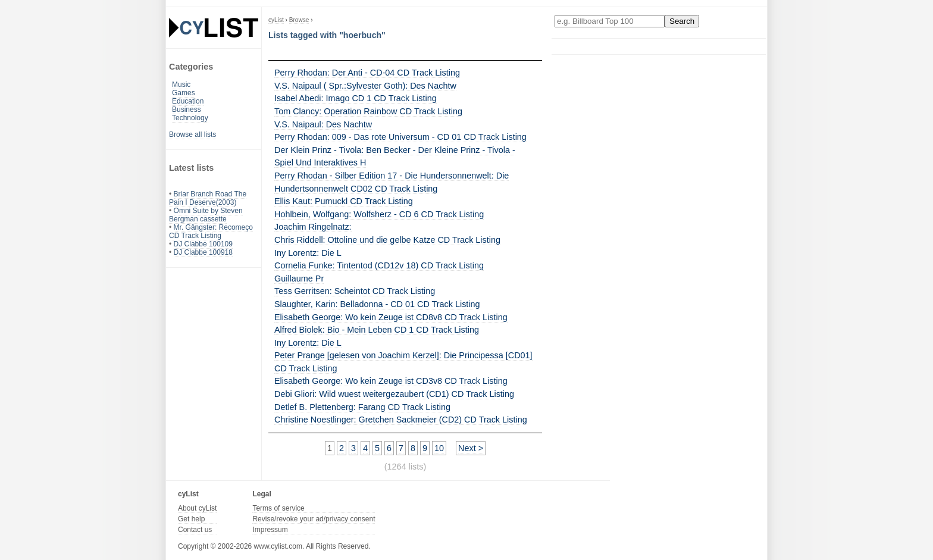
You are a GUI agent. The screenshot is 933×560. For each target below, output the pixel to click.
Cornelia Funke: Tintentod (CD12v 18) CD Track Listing (379, 265)
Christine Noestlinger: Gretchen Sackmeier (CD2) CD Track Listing (401, 420)
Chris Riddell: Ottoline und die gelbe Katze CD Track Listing (387, 240)
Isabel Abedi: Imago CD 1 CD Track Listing (356, 98)
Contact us (195, 530)
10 (439, 448)
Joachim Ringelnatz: (313, 227)
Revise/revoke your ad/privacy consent (314, 519)
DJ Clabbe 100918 (203, 252)
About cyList (197, 508)
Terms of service (278, 508)
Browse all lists (192, 134)
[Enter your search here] (610, 21)
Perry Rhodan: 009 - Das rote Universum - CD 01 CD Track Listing (400, 137)
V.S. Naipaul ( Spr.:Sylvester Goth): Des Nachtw (365, 86)
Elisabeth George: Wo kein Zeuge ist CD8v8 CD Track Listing (391, 317)
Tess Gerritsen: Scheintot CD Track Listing (355, 291)
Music (181, 85)
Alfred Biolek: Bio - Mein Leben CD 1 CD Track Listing (377, 330)
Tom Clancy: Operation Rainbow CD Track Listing (368, 111)
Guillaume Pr (299, 279)
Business (187, 110)
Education (188, 101)
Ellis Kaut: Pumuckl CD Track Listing (344, 201)
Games (184, 93)
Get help (191, 519)
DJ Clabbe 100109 (203, 244)
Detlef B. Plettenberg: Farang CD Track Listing (362, 407)
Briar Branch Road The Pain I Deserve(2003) (208, 198)
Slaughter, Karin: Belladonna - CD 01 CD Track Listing (377, 304)
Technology (190, 118)
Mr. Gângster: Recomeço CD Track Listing (211, 231)
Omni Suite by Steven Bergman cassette (206, 215)
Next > (471, 448)
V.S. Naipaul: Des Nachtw (323, 124)
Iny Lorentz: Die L (308, 253)
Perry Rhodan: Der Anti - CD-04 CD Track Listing (367, 73)
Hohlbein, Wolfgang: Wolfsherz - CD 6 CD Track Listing (379, 214)
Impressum (270, 530)
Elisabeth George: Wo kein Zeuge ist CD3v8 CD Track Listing (391, 381)
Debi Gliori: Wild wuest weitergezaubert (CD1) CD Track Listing (394, 394)
